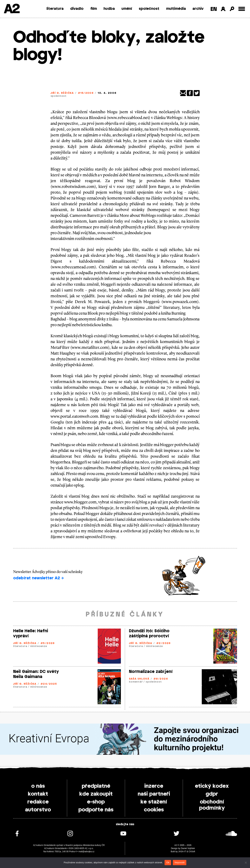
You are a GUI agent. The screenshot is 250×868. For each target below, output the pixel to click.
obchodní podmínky (212, 805)
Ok (168, 862)
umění (127, 9)
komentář (136, 682)
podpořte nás (96, 810)
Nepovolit (179, 862)
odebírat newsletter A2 (38, 578)
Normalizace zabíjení (151, 672)
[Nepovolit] (246, 863)
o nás (38, 786)
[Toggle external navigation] (242, 9)
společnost (149, 9)
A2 (11, 9)
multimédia (176, 9)
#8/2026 (161, 679)
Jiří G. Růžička (62, 93)
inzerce (154, 786)
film (94, 9)
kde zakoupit (96, 794)
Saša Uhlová (139, 679)
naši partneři (154, 794)
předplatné (96, 786)
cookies (154, 810)
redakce (38, 802)
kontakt (38, 794)
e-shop (96, 802)
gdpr (212, 794)
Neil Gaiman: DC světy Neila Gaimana (36, 674)
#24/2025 (49, 684)
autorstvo (38, 810)
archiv (198, 9)
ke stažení (154, 802)
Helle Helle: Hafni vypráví (31, 634)
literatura (55, 9)
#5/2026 (48, 643)
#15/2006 (86, 93)
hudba (109, 9)
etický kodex (212, 786)
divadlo (77, 9)
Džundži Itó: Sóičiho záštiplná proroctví (149, 634)
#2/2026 (164, 643)
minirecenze (39, 646)
